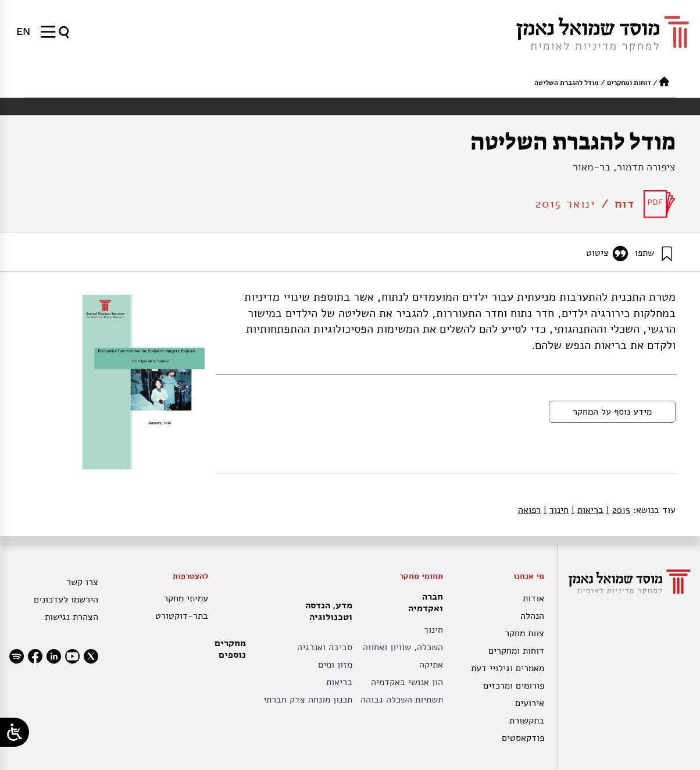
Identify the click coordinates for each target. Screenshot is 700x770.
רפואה (529, 510)
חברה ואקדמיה (423, 603)
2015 (618, 510)
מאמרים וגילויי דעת (508, 668)
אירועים (530, 703)
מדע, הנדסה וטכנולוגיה (326, 611)
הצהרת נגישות (72, 617)
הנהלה (532, 616)
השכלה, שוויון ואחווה (403, 647)
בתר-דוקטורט (182, 616)
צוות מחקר (524, 633)
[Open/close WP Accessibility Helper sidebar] (15, 732)
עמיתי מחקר (186, 598)
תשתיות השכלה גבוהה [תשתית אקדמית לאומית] (402, 700)
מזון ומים (335, 665)
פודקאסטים (523, 738)
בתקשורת (527, 721)
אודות (533, 598)
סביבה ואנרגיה (325, 647)
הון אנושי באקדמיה (407, 682)
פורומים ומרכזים (514, 686)
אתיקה (431, 665)
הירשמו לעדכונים (66, 600)
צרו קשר (82, 582)
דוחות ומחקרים (629, 83)
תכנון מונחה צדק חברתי (308, 700)
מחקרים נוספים (230, 649)
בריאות (587, 510)
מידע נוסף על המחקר (612, 412)
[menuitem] (23, 31)
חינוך (556, 510)
